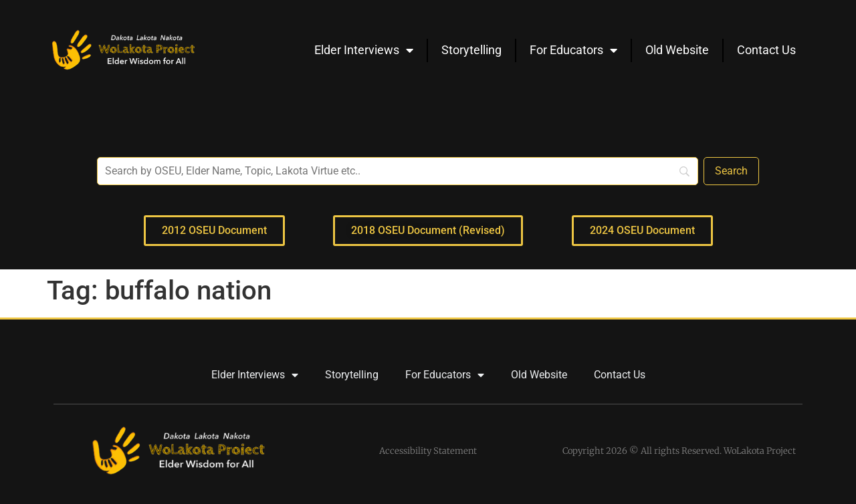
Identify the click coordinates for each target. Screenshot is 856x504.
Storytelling (471, 50)
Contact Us (766, 50)
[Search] (731, 171)
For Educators (573, 50)
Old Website (677, 50)
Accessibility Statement (428, 451)
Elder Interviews (364, 50)
